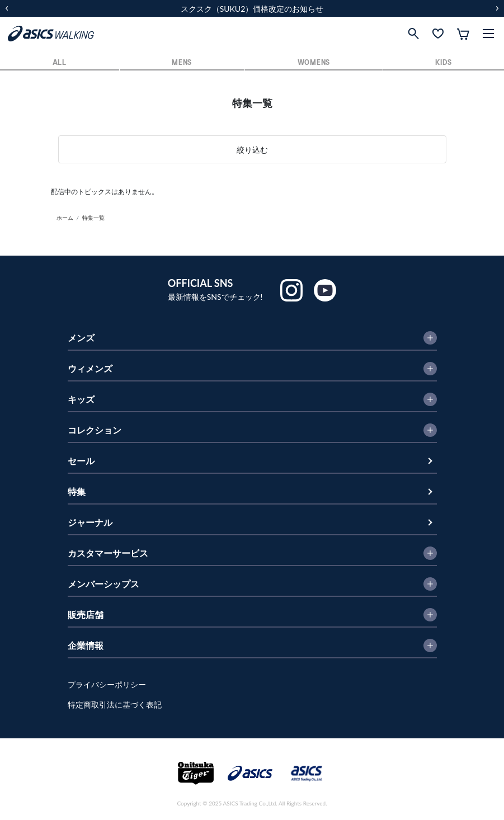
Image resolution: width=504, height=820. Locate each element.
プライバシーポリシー (107, 684)
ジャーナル (90, 522)
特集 (77, 491)
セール (81, 461)
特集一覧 (93, 218)
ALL (60, 63)
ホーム (65, 218)
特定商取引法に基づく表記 (115, 704)
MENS (182, 63)
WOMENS (314, 63)
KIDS (443, 63)
